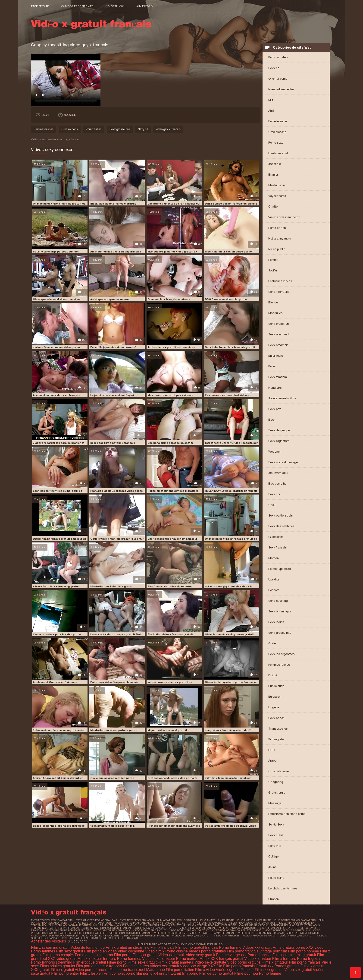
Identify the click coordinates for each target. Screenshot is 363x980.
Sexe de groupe (279, 430)
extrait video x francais (137, 920)
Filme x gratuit (312, 966)
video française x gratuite (238, 928)
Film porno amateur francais (99, 966)
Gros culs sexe (279, 771)
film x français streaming (118, 925)
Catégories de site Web (77, 6)
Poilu (272, 366)
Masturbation (277, 185)
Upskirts (274, 579)
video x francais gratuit (260, 936)
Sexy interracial (279, 292)
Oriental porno (278, 79)
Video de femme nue (88, 947)
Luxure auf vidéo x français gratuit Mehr (117, 634)
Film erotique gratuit (90, 962)
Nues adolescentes (281, 89)
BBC (272, 750)
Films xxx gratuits (269, 970)
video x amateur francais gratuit (55, 936)
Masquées (275, 313)
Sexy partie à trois (280, 515)
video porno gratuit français (130, 933)
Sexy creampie (278, 345)
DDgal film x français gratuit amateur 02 (59, 539)
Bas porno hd (277, 484)
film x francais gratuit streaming (73, 925)
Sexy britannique (280, 611)
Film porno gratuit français (197, 947)
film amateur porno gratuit (177, 920)
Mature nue (155, 970)
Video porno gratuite (244, 962)
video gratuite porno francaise (69, 930)
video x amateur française (100, 936)
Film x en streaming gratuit (294, 955)
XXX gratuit (41, 970)
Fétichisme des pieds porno (287, 814)
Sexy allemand (279, 334)
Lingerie (274, 707)
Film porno (123, 955)
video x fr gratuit (227, 936)
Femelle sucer (278, 121)
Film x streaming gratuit (50, 947)
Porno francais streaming (52, 962)
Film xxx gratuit (145, 955)
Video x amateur (258, 959)
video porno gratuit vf (171, 933)
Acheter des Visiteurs (49, 941)
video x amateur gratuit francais (146, 936)
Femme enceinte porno (94, 955)
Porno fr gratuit (309, 959)
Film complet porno (119, 973)
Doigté (273, 675)
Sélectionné (276, 537)
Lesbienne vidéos (280, 281)
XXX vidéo (315, 947)
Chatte (273, 206)
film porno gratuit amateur (91, 923)
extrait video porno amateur (52, 920)
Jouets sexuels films (282, 398)
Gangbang (276, 782)
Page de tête (40, 6)
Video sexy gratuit (201, 955)
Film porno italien (180, 970)
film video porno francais (132, 923)
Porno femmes (43, 951)
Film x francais (162, 947)
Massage (275, 803)
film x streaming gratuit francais (212, 925)
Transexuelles (278, 729)
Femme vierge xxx (231, 955)
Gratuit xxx (265, 966)
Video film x (155, 951)
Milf (271, 100)
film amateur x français (254, 920)
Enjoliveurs (276, 356)
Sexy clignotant (279, 441)
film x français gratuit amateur (252, 923)
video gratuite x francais (112, 930)
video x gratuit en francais (81, 938)
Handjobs (275, 388)
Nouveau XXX (115, 6)
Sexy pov (275, 409)
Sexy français (277, 547)
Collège (273, 856)
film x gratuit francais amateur (162, 925)
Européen (274, 697)
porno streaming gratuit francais (295, 925)
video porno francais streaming (287, 930)
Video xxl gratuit (172, 955)
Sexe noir (275, 494)
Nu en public (277, 249)
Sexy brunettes (279, 324)
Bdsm (272, 420)
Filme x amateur (275, 962)
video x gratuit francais (121, 938)
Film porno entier (65, 973)
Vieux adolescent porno (284, 217)
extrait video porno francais (96, 920)
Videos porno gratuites (207, 951)
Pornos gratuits (287, 966)
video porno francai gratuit (189, 930)
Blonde (273, 302)
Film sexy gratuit (70, 951)
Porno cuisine (177, 951)
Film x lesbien (92, 973)
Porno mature (187, 959)
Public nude (276, 686)
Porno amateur (278, 57)
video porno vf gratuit (303, 933)
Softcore (274, 590)
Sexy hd (274, 68)
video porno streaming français (261, 933)
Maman (274, 558)
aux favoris (144, 6)
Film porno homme (304, 951)
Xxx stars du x (278, 473)
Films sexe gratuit (142, 962)
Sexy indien (276, 622)
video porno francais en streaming (237, 930)
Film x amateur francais (97, 959)
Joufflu (273, 270)
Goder (272, 643)
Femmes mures (136, 966)
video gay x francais (168, 129)
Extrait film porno (184, 973)
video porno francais (92, 970)
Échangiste (276, 739)
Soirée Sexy (276, 824)
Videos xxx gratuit (257, 947)
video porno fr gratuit (149, 930)
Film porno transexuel (128, 970)
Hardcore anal (278, 153)
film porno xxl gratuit (153, 973)
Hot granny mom (280, 238)
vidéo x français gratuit (297, 936)
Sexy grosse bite (280, 633)
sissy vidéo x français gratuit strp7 (228, 730)
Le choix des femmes (283, 888)
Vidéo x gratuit (228, 970)
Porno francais (260, 955)
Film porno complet (59, 955)
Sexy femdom (278, 377)
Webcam (274, 452)
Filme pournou (247, 973)
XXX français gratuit (227, 959)
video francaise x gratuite (279, 928)
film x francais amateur (170, 923)
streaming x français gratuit (156, 928)
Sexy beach (276, 718)
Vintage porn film (273, 951)
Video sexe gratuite (211, 962)
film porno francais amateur (295, 920)
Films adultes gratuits (57, 966)
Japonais (275, 164)
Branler (273, 175)
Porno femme (230, 947)
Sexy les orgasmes (281, 654)
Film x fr (247, 970)
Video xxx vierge (194, 966)
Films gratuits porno (289, 947)
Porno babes (277, 228)
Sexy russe (276, 835)
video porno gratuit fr (90, 933)
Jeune (272, 867)
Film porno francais (243, 951)
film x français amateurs (208, 923)
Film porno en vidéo (100, 951)
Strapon (274, 899)
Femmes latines (279, 665)
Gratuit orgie (277, 793)
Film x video (206, 970)
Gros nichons (277, 132)
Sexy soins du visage (283, 462)
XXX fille (215, 966)
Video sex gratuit (298, 970)
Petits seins (276, 878)
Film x (205, 959)
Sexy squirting (278, 601)
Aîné (271, 111)
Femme (273, 260)
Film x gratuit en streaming (128, 947)
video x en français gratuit (191, 936)
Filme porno (117, 962)
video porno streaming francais (213, 933)
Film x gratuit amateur (176, 962)
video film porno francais (198, 928)
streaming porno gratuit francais (108, 928)
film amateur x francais (217, 920)
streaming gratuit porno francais (56, 928)
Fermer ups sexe (280, 569)
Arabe (272, 761)
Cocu (272, 505)
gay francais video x (253, 925)
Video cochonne (131, 951)
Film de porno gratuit (216, 973)
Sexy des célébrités (281, 526)
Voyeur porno (277, 196)
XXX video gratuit (62, 959)
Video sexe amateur (159, 959)
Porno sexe (276, 143)
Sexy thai (275, 846)
